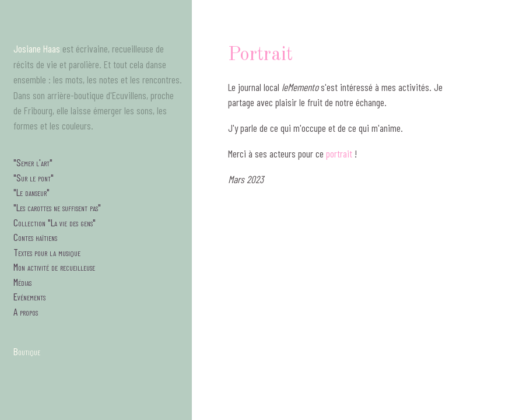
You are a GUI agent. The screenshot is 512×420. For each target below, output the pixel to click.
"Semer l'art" (33, 162)
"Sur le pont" (34, 177)
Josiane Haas (37, 48)
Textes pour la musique (47, 252)
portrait (339, 153)
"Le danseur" (31, 192)
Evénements (29, 296)
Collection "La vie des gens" (55, 222)
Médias (22, 282)
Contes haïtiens (35, 237)
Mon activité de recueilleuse (54, 267)
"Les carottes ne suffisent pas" (57, 207)
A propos (26, 311)
